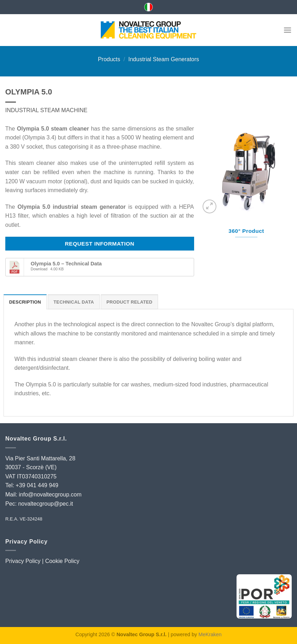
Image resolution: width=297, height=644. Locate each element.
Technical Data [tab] (74, 302)
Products (109, 59)
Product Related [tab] (129, 302)
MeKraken (210, 634)
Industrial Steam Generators (164, 59)
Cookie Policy (62, 561)
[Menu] (287, 30)
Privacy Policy (23, 561)
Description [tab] (25, 302)
